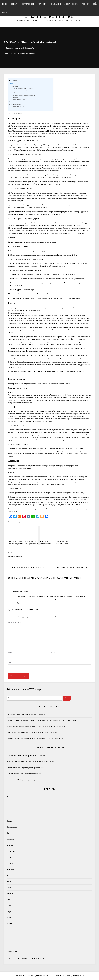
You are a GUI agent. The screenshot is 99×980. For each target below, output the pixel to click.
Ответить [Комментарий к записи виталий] (20, 603)
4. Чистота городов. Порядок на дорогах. (24, 95)
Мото (9, 900)
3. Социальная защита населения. (22, 93)
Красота (42, 4)
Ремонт (9, 924)
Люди (5, 4)
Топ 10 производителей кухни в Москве (31, 768)
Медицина (10, 893)
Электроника (71, 4)
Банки (9, 803)
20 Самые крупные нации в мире (30, 774)
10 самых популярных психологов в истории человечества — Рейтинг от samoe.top (35, 739)
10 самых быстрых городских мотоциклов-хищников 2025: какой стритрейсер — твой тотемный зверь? (42, 720)
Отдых (5, 12)
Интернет (10, 857)
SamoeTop (31, 48)
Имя (10, 653)
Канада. (13, 102)
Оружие (10, 906)
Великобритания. (16, 104)
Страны (19, 556)
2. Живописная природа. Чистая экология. (24, 91)
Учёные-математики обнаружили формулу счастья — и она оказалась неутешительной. (36, 727)
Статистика (11, 930)
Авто (9, 797)
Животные (10, 839)
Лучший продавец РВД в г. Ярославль (34, 756)
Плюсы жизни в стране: (19, 99)
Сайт (10, 663)
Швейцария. (14, 86)
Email (53, 653)
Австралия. (14, 109)
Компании (55, 4)
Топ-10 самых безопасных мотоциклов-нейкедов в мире (26, 714)
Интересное (28, 4)
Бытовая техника (13, 809)
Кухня (9, 881)
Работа (9, 918)
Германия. (16, 97)
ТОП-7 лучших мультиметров (27, 780)
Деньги (15, 4)
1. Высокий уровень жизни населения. (23, 88)
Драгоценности (12, 827)
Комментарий (15, 623)
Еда (8, 833)
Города (86, 4)
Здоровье (10, 845)
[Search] (96, 3)
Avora (82, 976)
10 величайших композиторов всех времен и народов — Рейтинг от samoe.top (33, 733)
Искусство (10, 863)
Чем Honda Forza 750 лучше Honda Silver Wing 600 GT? (39, 762)
